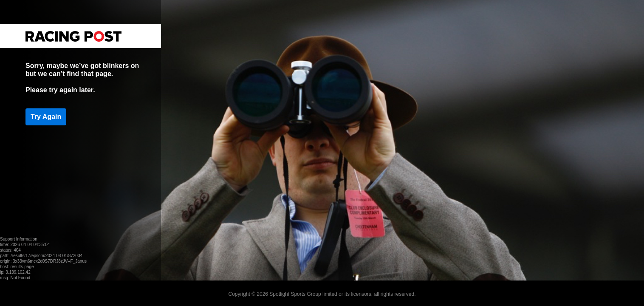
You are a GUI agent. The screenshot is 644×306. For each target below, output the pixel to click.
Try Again (46, 117)
